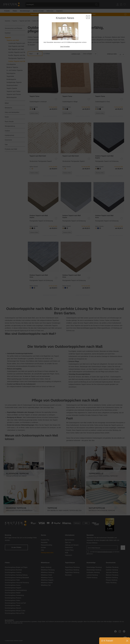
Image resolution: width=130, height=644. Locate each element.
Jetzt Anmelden (65, 47)
